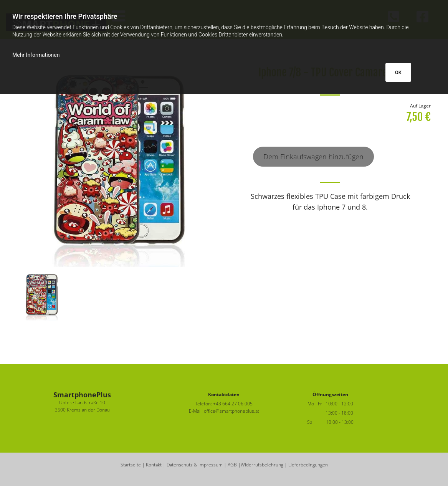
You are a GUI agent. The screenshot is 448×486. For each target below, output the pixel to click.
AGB (232, 465)
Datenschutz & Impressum (195, 465)
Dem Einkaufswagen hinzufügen (313, 157)
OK (398, 72)
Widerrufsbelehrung (262, 465)
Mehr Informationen (36, 55)
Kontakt (154, 465)
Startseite (131, 465)
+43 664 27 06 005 (233, 404)
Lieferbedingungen (308, 465)
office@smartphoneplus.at (231, 411)
